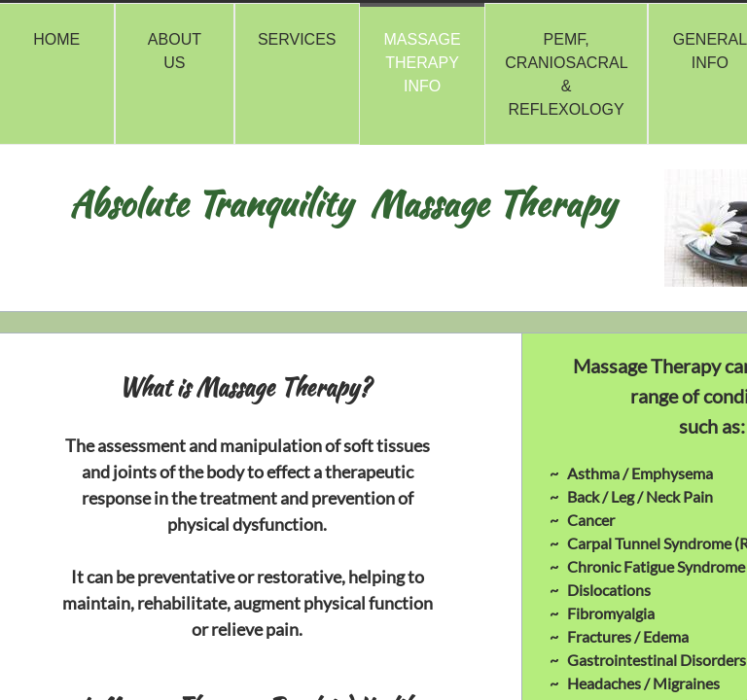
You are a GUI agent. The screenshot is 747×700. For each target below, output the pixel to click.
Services (297, 39)
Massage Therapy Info (423, 63)
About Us (175, 51)
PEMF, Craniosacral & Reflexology (566, 74)
